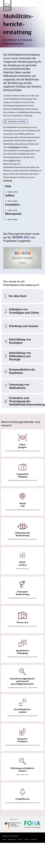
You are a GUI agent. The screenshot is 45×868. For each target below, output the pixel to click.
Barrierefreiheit (12, 839)
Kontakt (5, 839)
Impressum (26, 839)
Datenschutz (34, 839)
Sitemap (20, 839)
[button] (22, 258)
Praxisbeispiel (14, 147)
